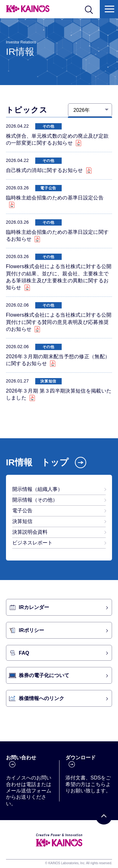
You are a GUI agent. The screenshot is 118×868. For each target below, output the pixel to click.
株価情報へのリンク (42, 698)
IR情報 (37, 462)
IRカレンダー (34, 607)
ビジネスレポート (32, 543)
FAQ (24, 653)
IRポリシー (31, 630)
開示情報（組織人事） (37, 489)
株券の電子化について (44, 675)
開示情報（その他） (35, 500)
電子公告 (22, 511)
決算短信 (22, 521)
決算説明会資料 (30, 532)
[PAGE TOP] (104, 816)
